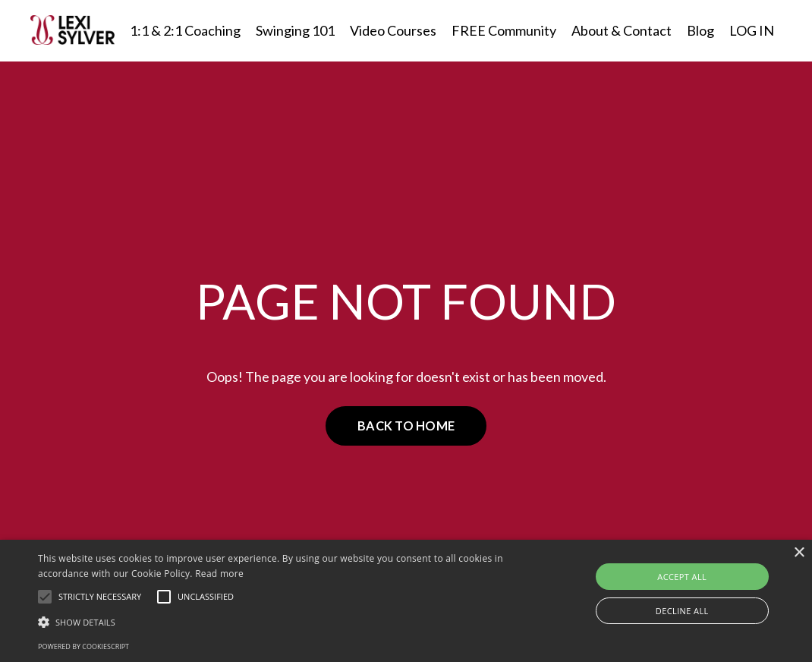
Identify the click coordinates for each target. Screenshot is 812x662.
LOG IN (752, 30)
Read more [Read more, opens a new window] (219, 574)
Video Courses (393, 30)
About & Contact (622, 30)
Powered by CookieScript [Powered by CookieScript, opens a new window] (83, 646)
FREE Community (504, 30)
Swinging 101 (295, 30)
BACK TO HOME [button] (406, 426)
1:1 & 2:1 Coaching (185, 30)
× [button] (799, 553)
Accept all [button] (682, 577)
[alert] (406, 601)
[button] (45, 597)
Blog (700, 30)
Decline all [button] (682, 611)
